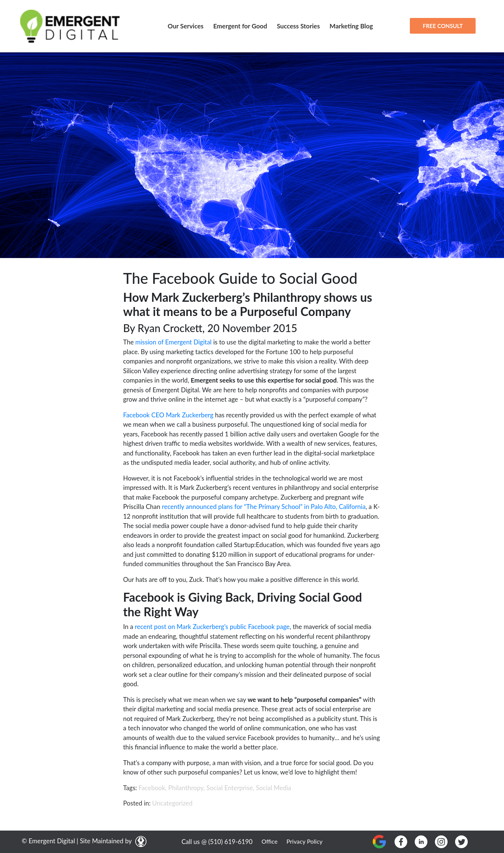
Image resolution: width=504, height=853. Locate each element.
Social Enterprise (230, 788)
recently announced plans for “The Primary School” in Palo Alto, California (264, 507)
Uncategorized (172, 803)
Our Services (186, 26)
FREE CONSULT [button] (443, 26)
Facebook (152, 788)
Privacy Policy (305, 841)
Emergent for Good (240, 26)
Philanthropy (186, 788)
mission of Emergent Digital (173, 342)
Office (270, 841)
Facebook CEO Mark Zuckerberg (168, 415)
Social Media (273, 788)
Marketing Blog (351, 26)
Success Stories (298, 26)
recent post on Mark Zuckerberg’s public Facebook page (212, 627)
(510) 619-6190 (231, 842)
